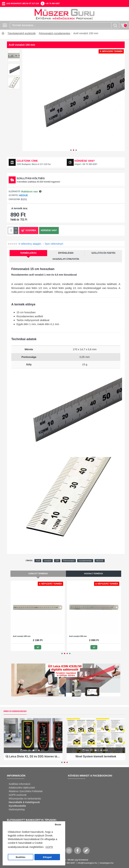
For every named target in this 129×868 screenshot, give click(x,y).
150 (57, 561)
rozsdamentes (85, 561)
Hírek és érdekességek (15, 711)
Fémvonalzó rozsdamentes (54, 33)
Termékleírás (28, 253)
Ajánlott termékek (38, 574)
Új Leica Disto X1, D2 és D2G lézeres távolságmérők (33, 756)
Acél (38, 561)
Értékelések (66, 253)
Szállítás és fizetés (103, 253)
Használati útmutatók (66, 259)
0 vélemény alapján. (30, 244)
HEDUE (23, 195)
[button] (71, 150)
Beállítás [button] (21, 857)
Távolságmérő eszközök (22, 33)
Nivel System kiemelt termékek (96, 756)
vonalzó (48, 561)
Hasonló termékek (94, 574)
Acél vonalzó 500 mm (78, 636)
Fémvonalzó (69, 561)
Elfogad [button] (47, 857)
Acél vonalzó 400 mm (22, 636)
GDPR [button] (49, 847)
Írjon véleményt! (54, 244)
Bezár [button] (58, 825)
